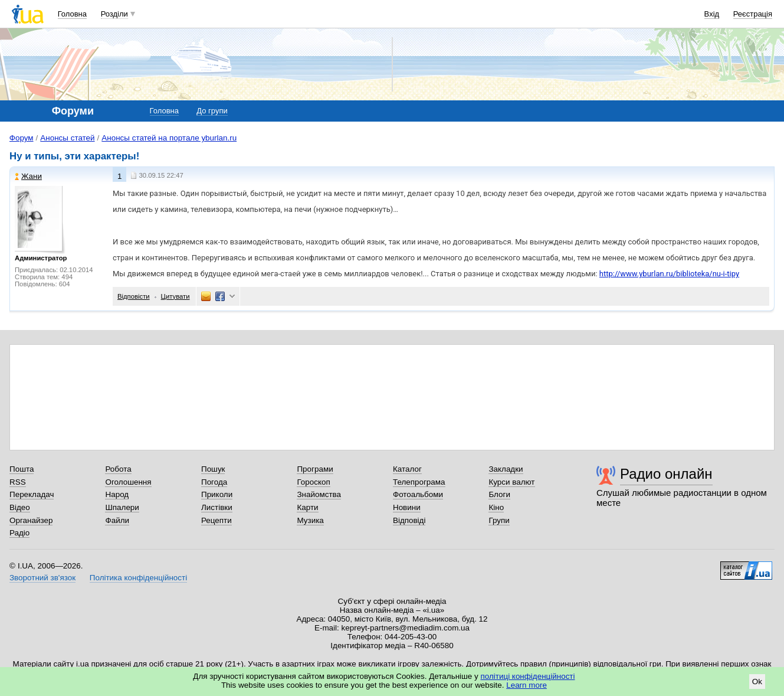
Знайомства (319, 494)
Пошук (213, 469)
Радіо (19, 533)
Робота (118, 469)
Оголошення (128, 482)
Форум (22, 138)
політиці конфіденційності (528, 676)
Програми (315, 469)
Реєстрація (753, 14)
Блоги (499, 494)
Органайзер (31, 520)
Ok (757, 682)
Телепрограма (419, 482)
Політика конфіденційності (138, 578)
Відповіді (409, 520)
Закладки (506, 469)
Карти (307, 507)
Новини (407, 507)
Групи (499, 520)
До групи (212, 111)
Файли (117, 520)
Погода (214, 482)
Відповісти (134, 296)
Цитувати (176, 296)
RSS (18, 482)
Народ (117, 494)
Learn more (527, 685)
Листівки (217, 507)
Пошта (22, 469)
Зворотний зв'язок (42, 578)
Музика (310, 520)
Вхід (712, 14)
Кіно (496, 507)
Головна (72, 14)
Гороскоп (313, 482)
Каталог (407, 469)
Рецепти (216, 520)
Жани (28, 176)
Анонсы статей (67, 138)
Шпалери (122, 507)
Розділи (114, 14)
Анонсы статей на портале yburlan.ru (169, 138)
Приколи (217, 494)
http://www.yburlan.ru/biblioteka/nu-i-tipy (669, 274)
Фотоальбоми (418, 494)
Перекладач (32, 494)
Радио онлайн (666, 474)
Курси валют (511, 482)
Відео (20, 507)
